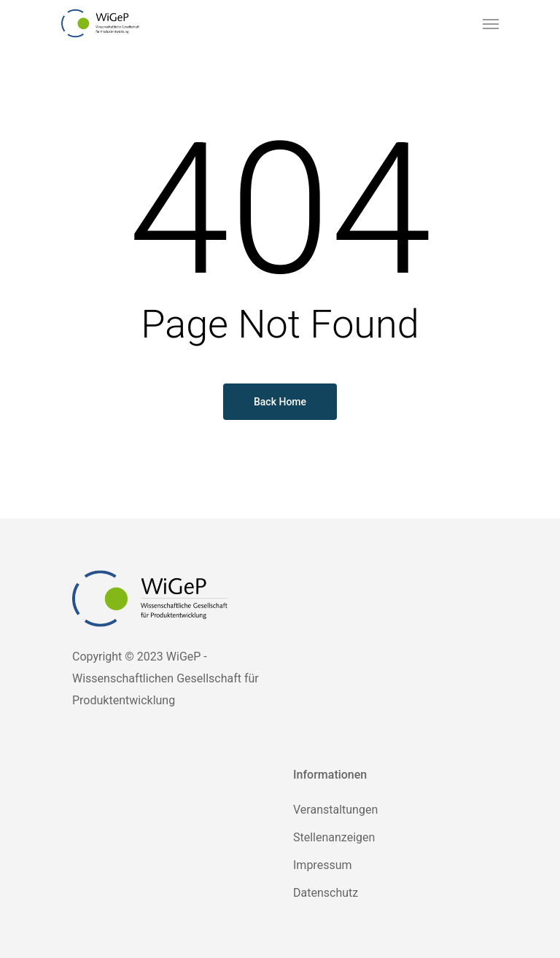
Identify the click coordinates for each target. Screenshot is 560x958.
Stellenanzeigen (334, 837)
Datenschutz (326, 893)
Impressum (323, 865)
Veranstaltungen (335, 810)
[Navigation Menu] (491, 23)
